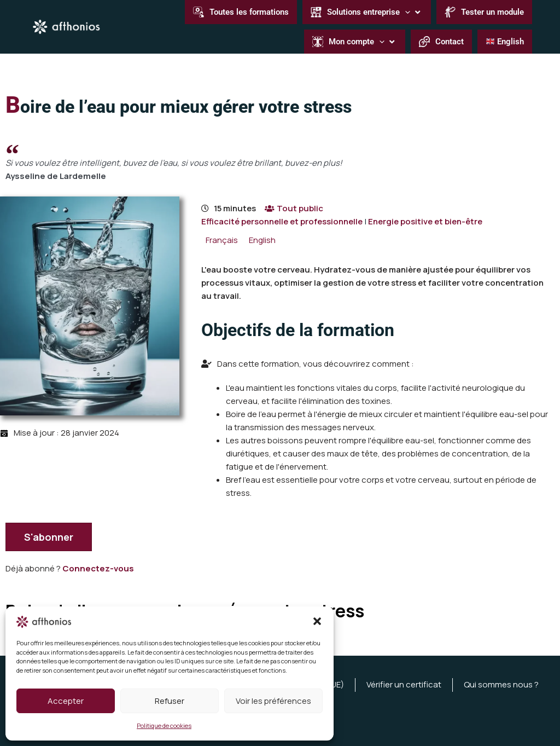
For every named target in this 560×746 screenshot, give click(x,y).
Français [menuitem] (222, 241)
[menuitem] (222, 240)
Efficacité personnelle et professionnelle (282, 221)
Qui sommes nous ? (501, 684)
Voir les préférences (273, 701)
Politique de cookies (164, 725)
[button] (317, 621)
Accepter (66, 701)
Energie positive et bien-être (425, 221)
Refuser (170, 701)
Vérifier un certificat (404, 684)
